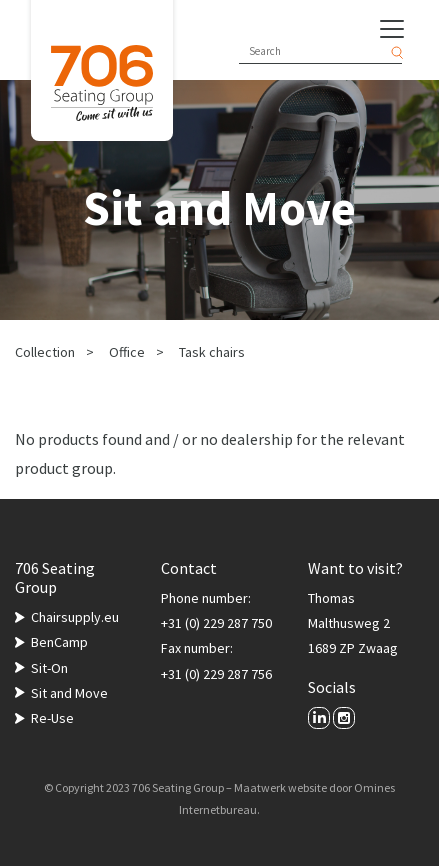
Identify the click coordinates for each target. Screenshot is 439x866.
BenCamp (59, 642)
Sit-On (49, 668)
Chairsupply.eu (75, 617)
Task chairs (212, 352)
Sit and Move (69, 693)
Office (127, 352)
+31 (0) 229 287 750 (216, 623)
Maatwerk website (280, 787)
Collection (45, 352)
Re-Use (52, 718)
